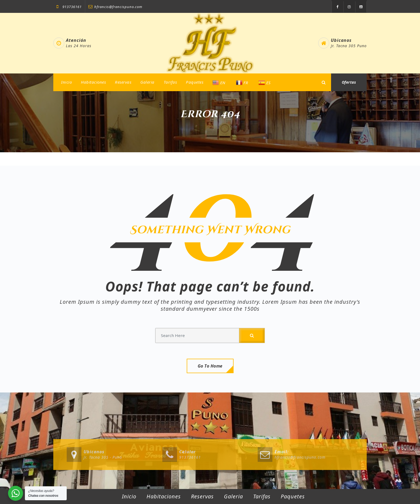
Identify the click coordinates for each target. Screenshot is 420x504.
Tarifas (170, 82)
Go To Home (210, 366)
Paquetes (195, 82)
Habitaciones (93, 82)
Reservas (123, 82)
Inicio (66, 82)
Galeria (147, 82)
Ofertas (349, 82)
